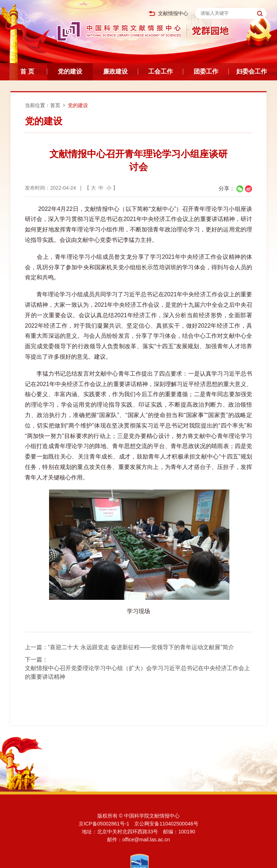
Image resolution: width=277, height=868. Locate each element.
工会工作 (161, 72)
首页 (55, 105)
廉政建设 (115, 72)
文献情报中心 (168, 14)
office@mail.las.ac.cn (146, 840)
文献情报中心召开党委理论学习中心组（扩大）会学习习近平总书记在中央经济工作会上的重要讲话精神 (137, 672)
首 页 (27, 72)
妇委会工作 (252, 72)
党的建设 (70, 72)
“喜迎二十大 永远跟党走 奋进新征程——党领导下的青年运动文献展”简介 (141, 647)
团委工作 (206, 72)
